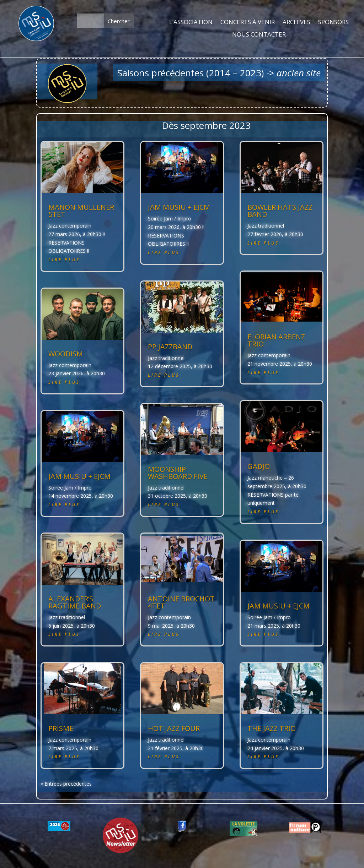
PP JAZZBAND (170, 347)
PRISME (61, 728)
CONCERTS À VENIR (248, 22)
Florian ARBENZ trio (276, 340)
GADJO (259, 466)
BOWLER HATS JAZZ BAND (280, 211)
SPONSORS (333, 22)
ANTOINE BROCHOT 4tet (181, 602)
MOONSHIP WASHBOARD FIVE (178, 473)
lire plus (64, 260)
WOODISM (66, 354)
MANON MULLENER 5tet (81, 211)
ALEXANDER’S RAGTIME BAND (75, 602)
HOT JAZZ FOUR (174, 728)
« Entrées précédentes (66, 784)
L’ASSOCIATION (191, 22)
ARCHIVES (296, 22)
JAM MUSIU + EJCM (79, 476)
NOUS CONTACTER (259, 35)
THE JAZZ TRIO (272, 728)
